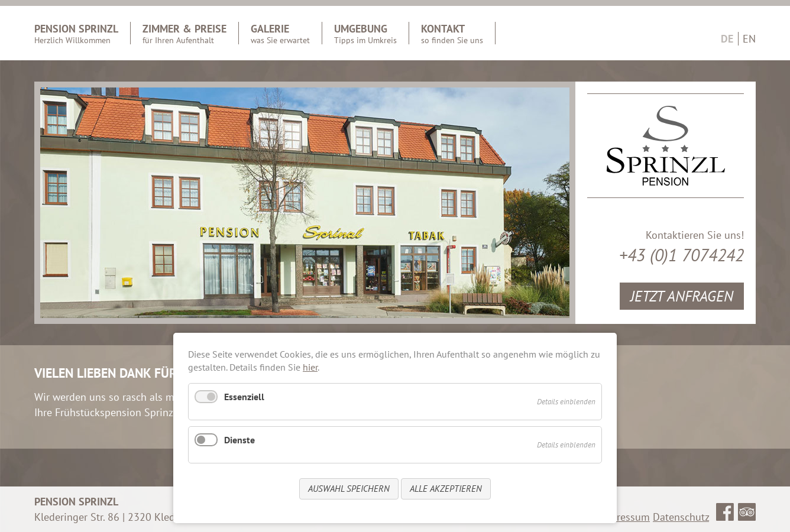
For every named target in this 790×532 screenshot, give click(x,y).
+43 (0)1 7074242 (681, 255)
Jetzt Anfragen (682, 296)
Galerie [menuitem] (280, 33)
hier (310, 367)
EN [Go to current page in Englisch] (749, 39)
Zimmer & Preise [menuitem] (184, 33)
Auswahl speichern (349, 489)
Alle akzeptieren (446, 489)
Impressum (624, 517)
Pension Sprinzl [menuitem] (76, 33)
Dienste (239, 440)
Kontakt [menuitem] (452, 33)
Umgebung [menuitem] (365, 33)
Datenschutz (681, 517)
